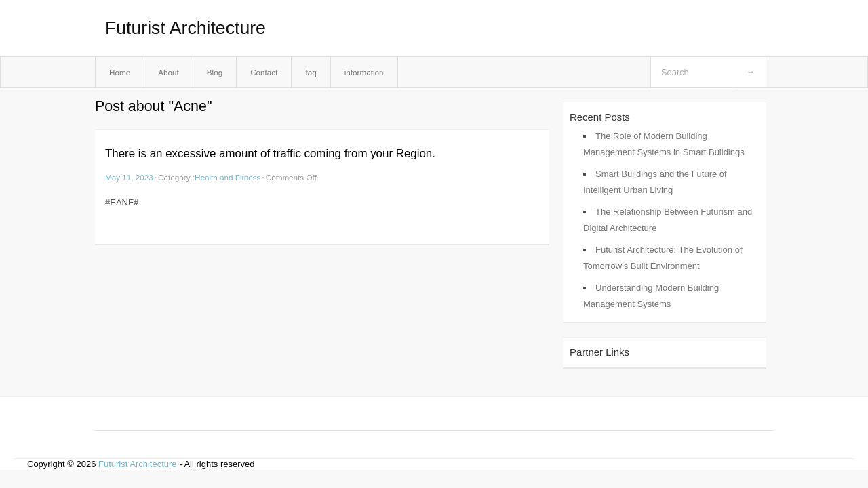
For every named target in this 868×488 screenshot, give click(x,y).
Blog (215, 72)
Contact (264, 72)
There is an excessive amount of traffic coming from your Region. (270, 154)
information (364, 72)
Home (120, 72)
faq (311, 72)
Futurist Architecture (185, 28)
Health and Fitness (228, 177)
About (169, 72)
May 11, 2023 (129, 177)
